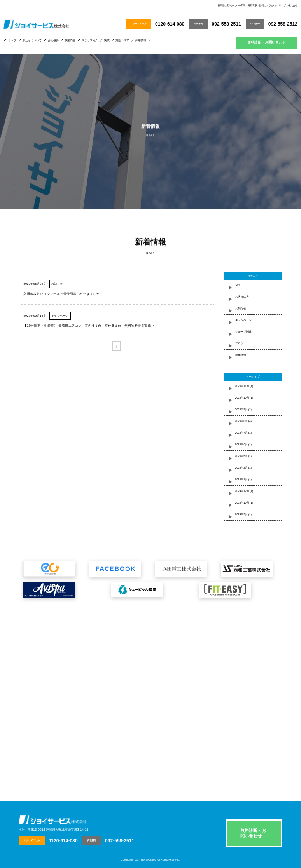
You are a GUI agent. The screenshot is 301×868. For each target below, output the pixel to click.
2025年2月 (241, 468)
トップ (12, 40)
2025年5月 (241, 456)
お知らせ (57, 284)
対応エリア (122, 40)
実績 (107, 40)
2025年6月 (241, 444)
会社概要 (53, 40)
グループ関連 (243, 332)
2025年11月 (242, 386)
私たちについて (32, 40)
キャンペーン (60, 316)
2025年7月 (241, 433)
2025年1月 (241, 479)
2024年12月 (242, 491)
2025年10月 (242, 398)
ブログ (239, 343)
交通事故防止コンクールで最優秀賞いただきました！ (63, 294)
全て (238, 285)
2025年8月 (241, 421)
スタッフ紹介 (90, 40)
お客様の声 (242, 297)
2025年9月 (241, 409)
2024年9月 (241, 514)
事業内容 (70, 40)
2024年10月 (242, 503)
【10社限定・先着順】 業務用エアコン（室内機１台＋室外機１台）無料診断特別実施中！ (90, 326)
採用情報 (141, 40)
